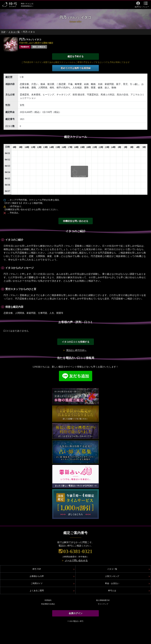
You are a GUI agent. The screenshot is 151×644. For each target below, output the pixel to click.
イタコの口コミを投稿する (76, 342)
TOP (3, 32)
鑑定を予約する (76, 56)
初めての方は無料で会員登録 (76, 68)
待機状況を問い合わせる (76, 221)
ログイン (138, 7)
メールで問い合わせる (76, 560)
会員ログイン (76, 613)
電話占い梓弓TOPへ (76, 350)
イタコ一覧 (14, 32)
